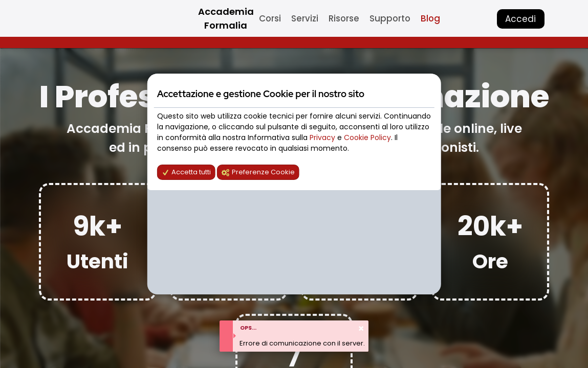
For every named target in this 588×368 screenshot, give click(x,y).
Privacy (323, 137)
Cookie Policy (367, 137)
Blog (430, 18)
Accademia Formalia (226, 18)
